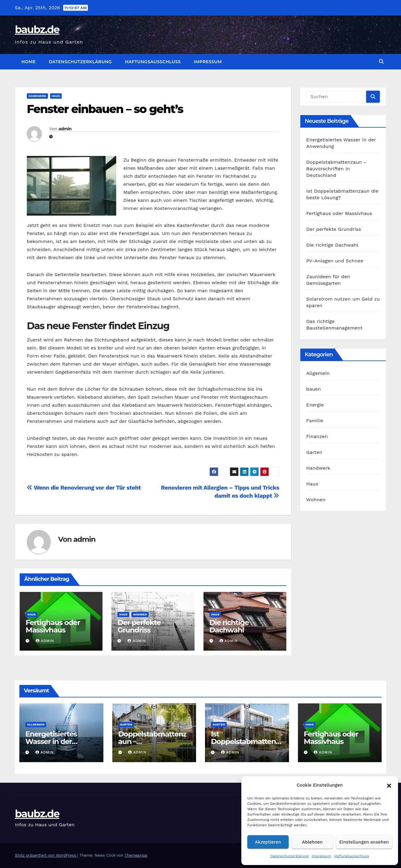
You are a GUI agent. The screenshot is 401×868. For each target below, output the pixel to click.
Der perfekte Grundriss (139, 626)
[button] (389, 785)
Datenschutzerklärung (289, 856)
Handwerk (37, 96)
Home (29, 62)
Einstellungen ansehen (364, 842)
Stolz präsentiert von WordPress (46, 855)
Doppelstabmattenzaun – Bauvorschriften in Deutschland (337, 169)
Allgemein (318, 373)
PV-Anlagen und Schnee (335, 261)
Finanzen (317, 436)
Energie (315, 405)
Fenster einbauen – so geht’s (105, 109)
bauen (314, 389)
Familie (315, 421)
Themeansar (136, 855)
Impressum (321, 856)
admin (65, 129)
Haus (56, 96)
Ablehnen (312, 842)
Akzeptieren (268, 842)
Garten (314, 452)
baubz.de (37, 30)
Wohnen (140, 614)
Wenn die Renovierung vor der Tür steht (84, 488)
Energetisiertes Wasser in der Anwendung (51, 741)
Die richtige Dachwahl (229, 626)
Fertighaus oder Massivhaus (53, 626)
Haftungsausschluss (352, 856)
